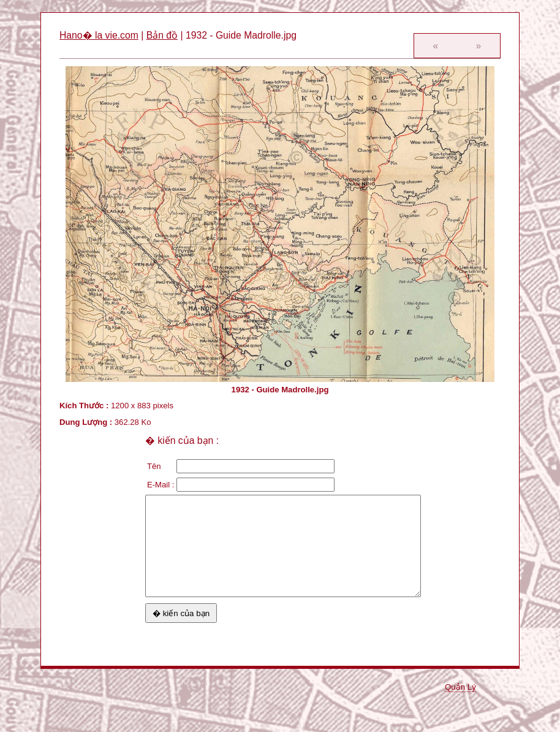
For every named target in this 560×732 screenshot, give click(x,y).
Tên (154, 466)
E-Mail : (161, 485)
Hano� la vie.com (99, 35)
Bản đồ (162, 35)
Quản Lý (460, 687)
